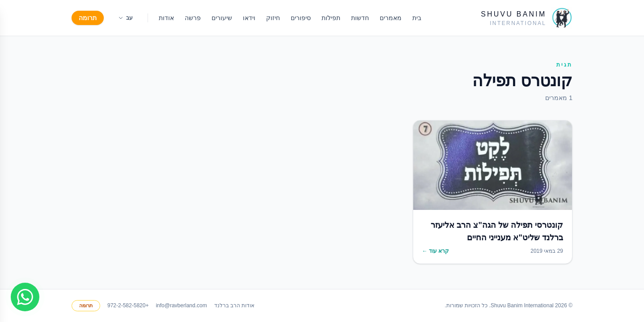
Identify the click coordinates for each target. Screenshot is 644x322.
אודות (166, 18)
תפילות (331, 18)
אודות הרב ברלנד (235, 305)
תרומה (88, 18)
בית (417, 18)
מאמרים (391, 18)
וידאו (249, 18)
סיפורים (301, 18)
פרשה (193, 18)
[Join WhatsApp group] (25, 297)
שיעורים (222, 18)
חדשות (360, 18)
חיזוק (273, 18)
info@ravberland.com (181, 305)
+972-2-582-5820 (128, 305)
